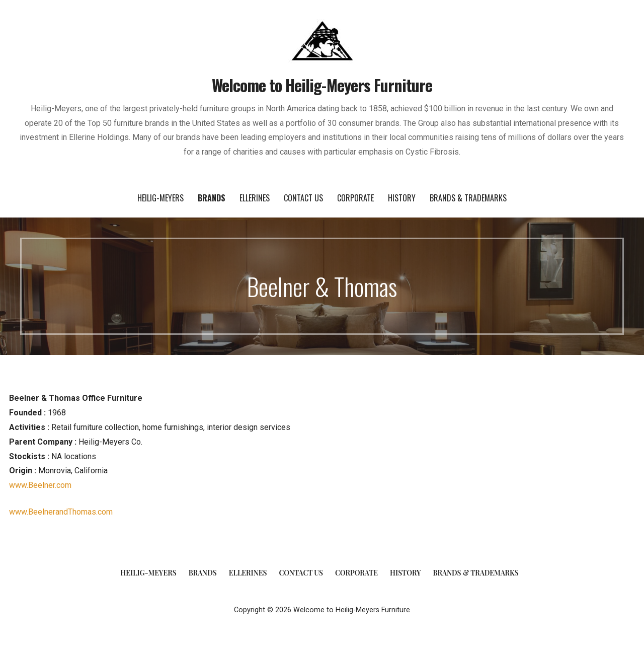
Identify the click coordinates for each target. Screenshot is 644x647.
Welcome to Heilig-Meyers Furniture (322, 85)
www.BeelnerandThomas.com (61, 512)
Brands (212, 198)
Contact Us (303, 198)
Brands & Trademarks (468, 198)
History (402, 198)
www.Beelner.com (40, 485)
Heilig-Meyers (160, 198)
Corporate (355, 198)
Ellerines (255, 198)
